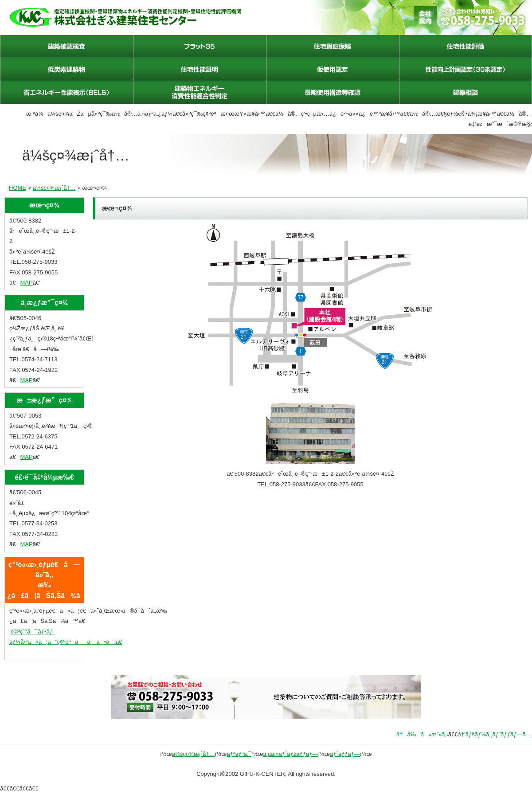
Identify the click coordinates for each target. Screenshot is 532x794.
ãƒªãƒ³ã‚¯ (239, 754)
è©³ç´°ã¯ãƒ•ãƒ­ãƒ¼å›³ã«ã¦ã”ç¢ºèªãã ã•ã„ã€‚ (66, 642)
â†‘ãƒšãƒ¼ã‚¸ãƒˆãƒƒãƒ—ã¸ (495, 734)
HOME (18, 188)
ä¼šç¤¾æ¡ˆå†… (54, 188)
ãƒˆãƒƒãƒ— (345, 754)
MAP (26, 283)
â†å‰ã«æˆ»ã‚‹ (422, 734)
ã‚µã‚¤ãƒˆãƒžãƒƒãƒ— (291, 754)
